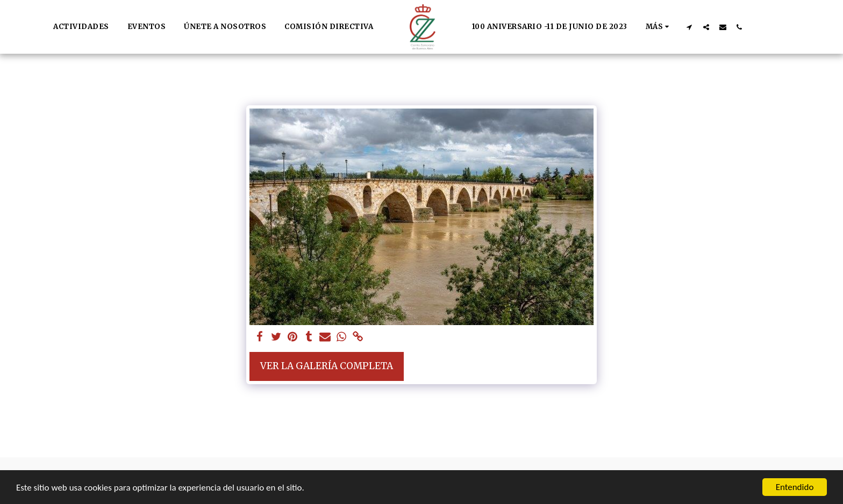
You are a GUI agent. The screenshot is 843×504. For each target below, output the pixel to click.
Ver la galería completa (327, 366)
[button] (690, 27)
